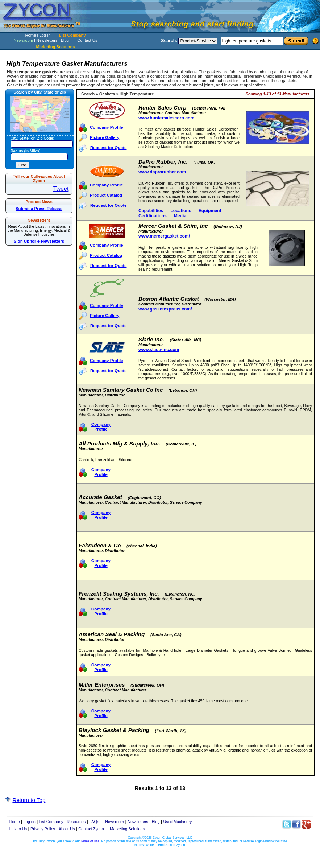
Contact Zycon (91, 829)
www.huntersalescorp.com (166, 118)
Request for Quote (108, 148)
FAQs (94, 822)
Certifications (153, 216)
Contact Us (87, 40)
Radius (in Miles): (26, 151)
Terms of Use (90, 841)
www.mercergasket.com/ (164, 236)
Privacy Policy (43, 829)
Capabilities (151, 211)
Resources (76, 822)
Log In (45, 35)
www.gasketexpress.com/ (165, 309)
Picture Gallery (105, 137)
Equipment (210, 211)
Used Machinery (177, 822)
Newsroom (23, 40)
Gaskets (107, 94)
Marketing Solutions (127, 829)
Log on (30, 822)
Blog (65, 40)
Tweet (61, 189)
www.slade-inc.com (159, 350)
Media (180, 216)
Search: (169, 41)
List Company (72, 35)
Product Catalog (106, 195)
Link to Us (18, 829)
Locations (181, 211)
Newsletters (47, 40)
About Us (67, 829)
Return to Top (29, 800)
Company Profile (107, 127)
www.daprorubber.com (162, 172)
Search (88, 94)
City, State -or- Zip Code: (32, 138)
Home (30, 35)
